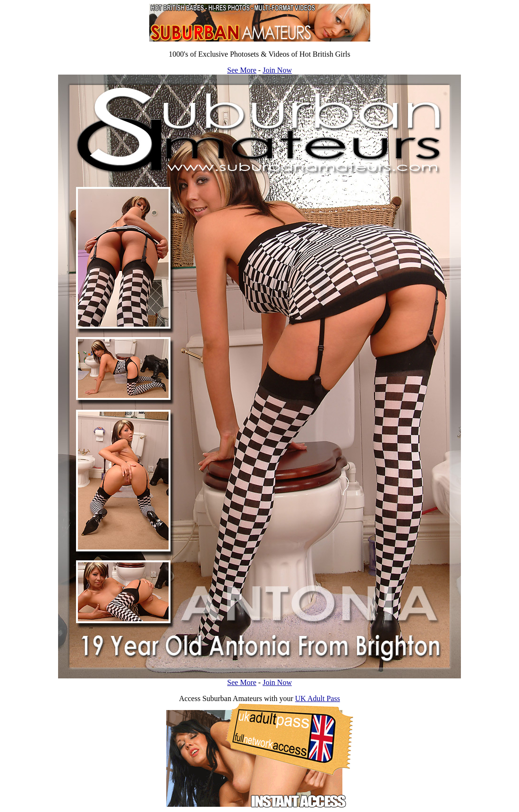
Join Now (277, 70)
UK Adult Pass (318, 698)
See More (242, 70)
